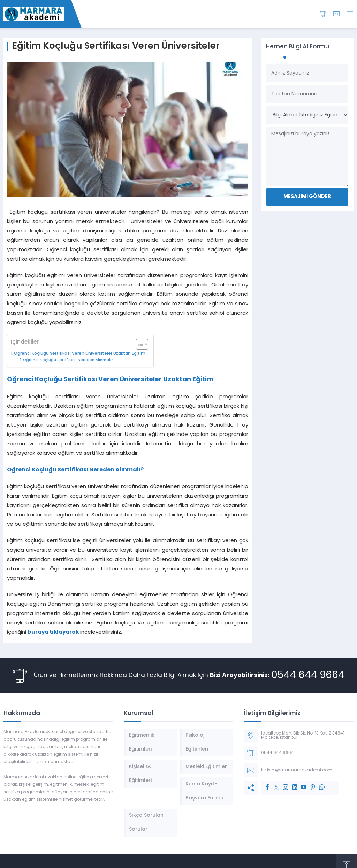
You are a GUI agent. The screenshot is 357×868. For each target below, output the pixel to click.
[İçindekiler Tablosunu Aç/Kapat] (139, 344)
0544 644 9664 (308, 676)
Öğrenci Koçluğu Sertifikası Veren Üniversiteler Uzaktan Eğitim (80, 354)
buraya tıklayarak (53, 633)
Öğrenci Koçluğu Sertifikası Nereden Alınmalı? (69, 360)
